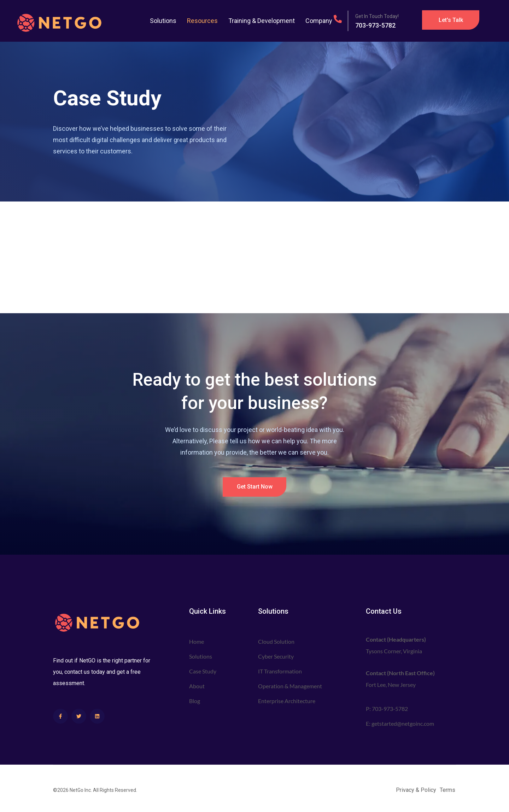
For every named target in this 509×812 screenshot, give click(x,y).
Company (319, 21)
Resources (202, 21)
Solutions (163, 21)
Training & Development (262, 21)
